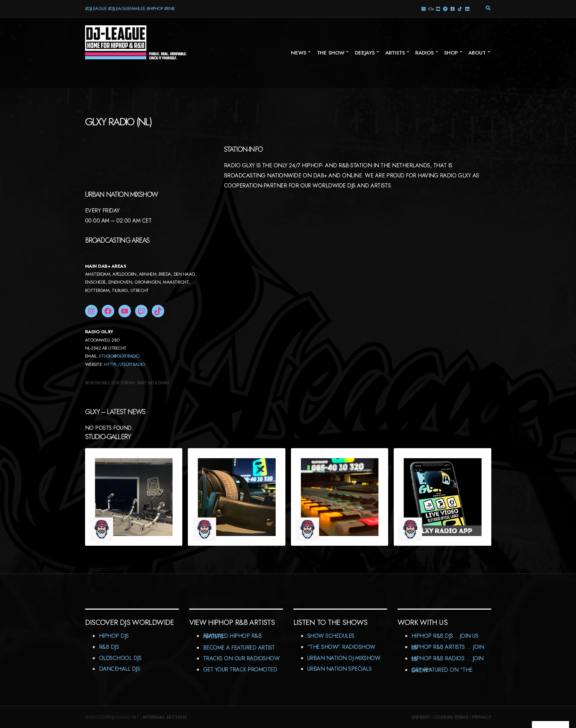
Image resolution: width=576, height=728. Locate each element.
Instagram (423, 9)
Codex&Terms (451, 717)
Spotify (445, 9)
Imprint (421, 717)
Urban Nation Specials (340, 669)
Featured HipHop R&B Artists (232, 636)
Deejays (365, 53)
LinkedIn (467, 9)
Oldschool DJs (120, 658)
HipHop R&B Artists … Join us (448, 647)
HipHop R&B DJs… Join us (445, 636)
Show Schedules (331, 636)
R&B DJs (109, 647)
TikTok (460, 9)
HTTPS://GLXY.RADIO (124, 364)
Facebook (453, 9)
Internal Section (164, 717)
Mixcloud (431, 9)
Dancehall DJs (120, 669)
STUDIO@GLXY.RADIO (119, 356)
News (298, 53)
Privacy (482, 717)
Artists (395, 53)
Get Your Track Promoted (240, 670)
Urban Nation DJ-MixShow (344, 658)
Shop (451, 53)
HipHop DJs (114, 636)
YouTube (438, 9)
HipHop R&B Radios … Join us (448, 659)
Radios (424, 53)
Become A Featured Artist (239, 648)
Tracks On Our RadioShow (241, 658)
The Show (331, 53)
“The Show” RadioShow (341, 647)
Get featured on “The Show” (442, 670)
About (477, 53)
